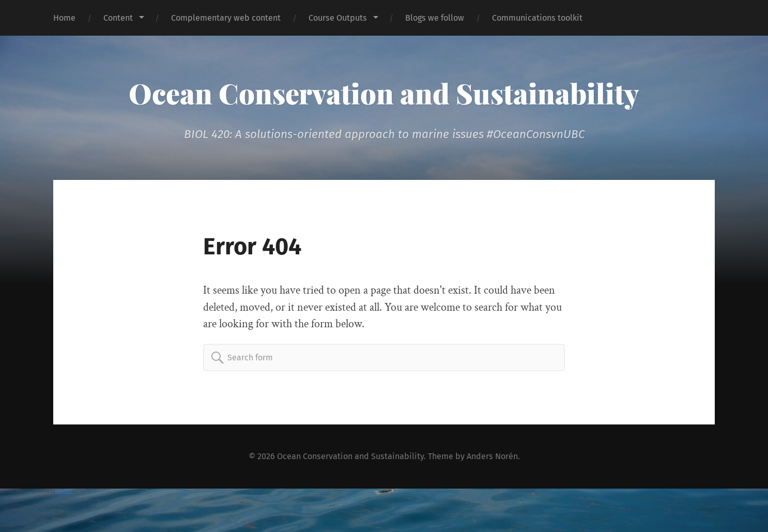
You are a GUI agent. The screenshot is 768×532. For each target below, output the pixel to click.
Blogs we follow (435, 18)
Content (118, 18)
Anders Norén (492, 456)
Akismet (64, 491)
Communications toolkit (537, 18)
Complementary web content (226, 18)
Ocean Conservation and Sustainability (384, 93)
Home (64, 18)
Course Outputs (338, 18)
